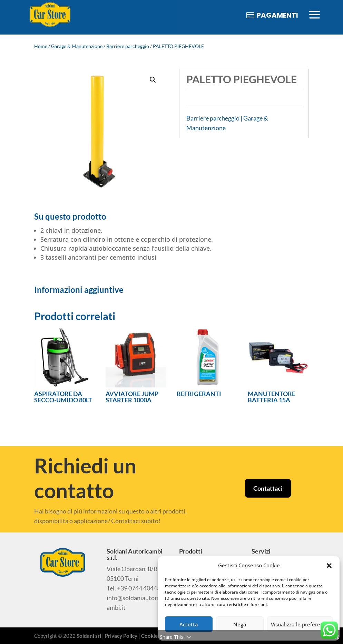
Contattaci (268, 488)
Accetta (189, 624)
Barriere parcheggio (128, 46)
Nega (240, 624)
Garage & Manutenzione (77, 46)
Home (41, 46)
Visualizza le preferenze (300, 624)
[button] (329, 566)
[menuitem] (50, 15)
